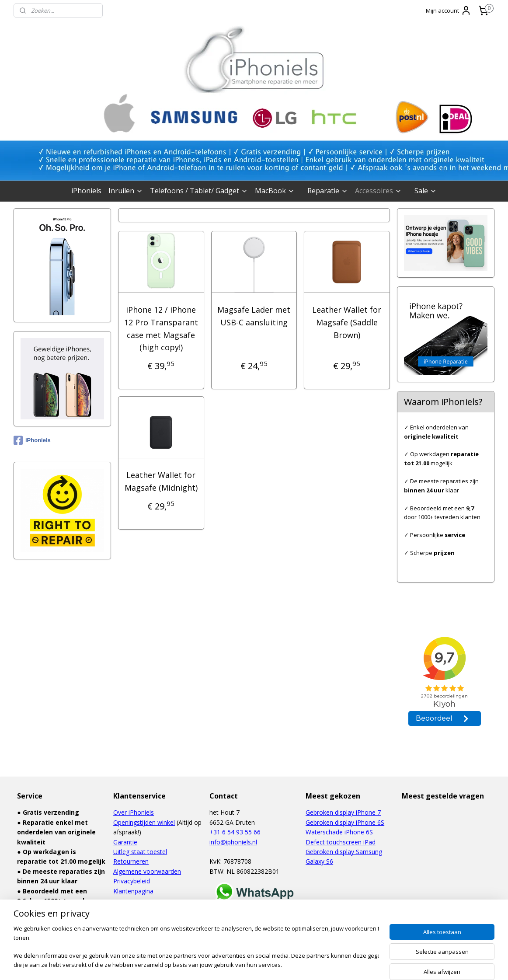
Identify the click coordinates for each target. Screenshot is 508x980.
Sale (426, 191)
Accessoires (378, 191)
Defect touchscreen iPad (341, 842)
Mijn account (449, 10)
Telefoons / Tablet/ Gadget (199, 191)
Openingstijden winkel (144, 822)
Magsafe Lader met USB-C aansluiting (254, 316)
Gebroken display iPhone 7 (343, 812)
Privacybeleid (132, 881)
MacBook (275, 191)
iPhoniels (86, 191)
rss (234, 964)
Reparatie (328, 191)
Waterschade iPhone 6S (339, 832)
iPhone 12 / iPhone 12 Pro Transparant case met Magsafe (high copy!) (161, 328)
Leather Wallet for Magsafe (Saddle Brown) (347, 322)
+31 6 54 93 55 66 (235, 832)
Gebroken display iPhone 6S (345, 822)
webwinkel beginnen (267, 964)
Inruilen (126, 191)
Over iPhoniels (134, 812)
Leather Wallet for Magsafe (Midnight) (161, 481)
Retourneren (131, 861)
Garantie (125, 842)
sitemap (215, 964)
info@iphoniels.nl (233, 842)
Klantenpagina (133, 891)
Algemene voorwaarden (147, 871)
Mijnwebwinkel (343, 964)
